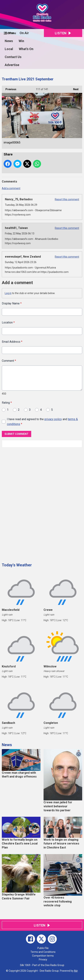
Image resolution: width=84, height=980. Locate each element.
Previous (9, 88)
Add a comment (11, 188)
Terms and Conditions (43, 952)
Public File (43, 948)
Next (74, 88)
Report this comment (67, 199)
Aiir (76, 971)
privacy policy (53, 419)
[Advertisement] (29, 504)
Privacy (43, 960)
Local (9, 49)
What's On (26, 49)
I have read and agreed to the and (42, 421)
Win (21, 41)
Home (9, 33)
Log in (8, 293)
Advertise (12, 65)
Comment (9, 361)
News (9, 41)
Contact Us (13, 57)
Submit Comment (17, 434)
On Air (24, 33)
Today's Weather (17, 565)
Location (8, 322)
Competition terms (43, 956)
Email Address (12, 342)
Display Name (12, 303)
